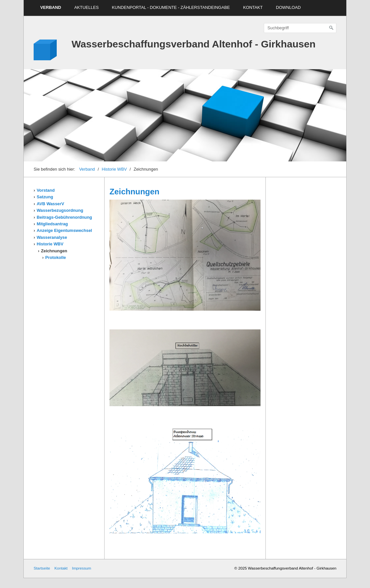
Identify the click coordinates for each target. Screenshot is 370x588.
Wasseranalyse (52, 237)
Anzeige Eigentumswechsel (64, 230)
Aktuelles (86, 7)
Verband (51, 7)
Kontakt (253, 7)
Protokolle (56, 257)
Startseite (42, 568)
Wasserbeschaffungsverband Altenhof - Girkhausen (194, 44)
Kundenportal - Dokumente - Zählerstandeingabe (171, 7)
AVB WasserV (50, 204)
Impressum (81, 568)
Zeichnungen (54, 251)
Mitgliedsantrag (52, 224)
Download (288, 7)
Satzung (45, 197)
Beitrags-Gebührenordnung (64, 217)
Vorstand (46, 190)
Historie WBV (114, 169)
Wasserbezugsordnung (60, 210)
